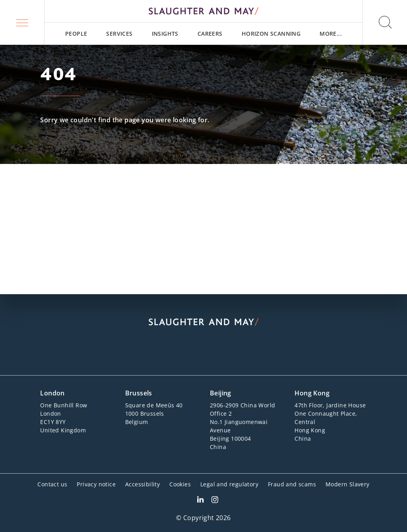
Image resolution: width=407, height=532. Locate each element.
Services (119, 34)
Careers (210, 34)
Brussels (139, 393)
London (52, 393)
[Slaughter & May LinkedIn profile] (200, 501)
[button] (22, 22)
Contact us (52, 484)
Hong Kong (312, 393)
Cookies (180, 484)
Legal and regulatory (229, 484)
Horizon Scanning (271, 34)
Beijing (221, 393)
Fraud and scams (292, 484)
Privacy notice (96, 484)
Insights (165, 34)
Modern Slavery (348, 484)
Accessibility (142, 484)
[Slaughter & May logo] (203, 11)
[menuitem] (76, 34)
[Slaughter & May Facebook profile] (215, 501)
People (76, 34)
